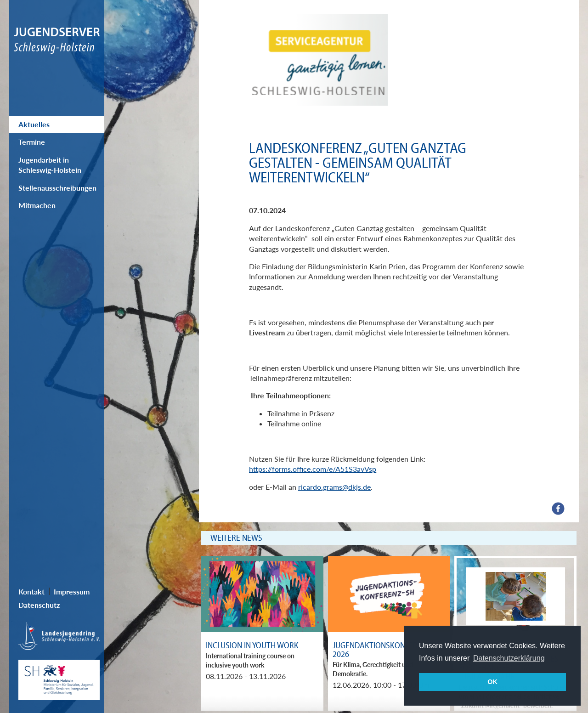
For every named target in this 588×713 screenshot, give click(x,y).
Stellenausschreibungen (57, 188)
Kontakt (31, 591)
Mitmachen (37, 205)
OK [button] (492, 682)
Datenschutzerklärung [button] (509, 658)
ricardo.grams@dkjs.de (334, 487)
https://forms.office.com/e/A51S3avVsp (313, 469)
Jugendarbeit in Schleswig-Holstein (50, 165)
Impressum (72, 591)
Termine (32, 142)
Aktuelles (34, 124)
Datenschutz (39, 605)
